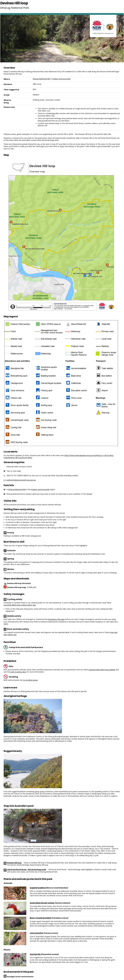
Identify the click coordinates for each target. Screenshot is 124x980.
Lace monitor (37, 933)
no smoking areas (30, 680)
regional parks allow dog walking (102, 670)
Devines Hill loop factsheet (19, 583)
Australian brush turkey (42, 903)
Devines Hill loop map (22, 587)
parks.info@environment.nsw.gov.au (21, 480)
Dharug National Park (41, 79)
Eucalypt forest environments (20, 977)
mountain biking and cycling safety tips (20, 605)
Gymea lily (35, 954)
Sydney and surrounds (61, 79)
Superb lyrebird (38, 888)
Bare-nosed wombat (41, 918)
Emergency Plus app (56, 619)
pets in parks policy (18, 672)
